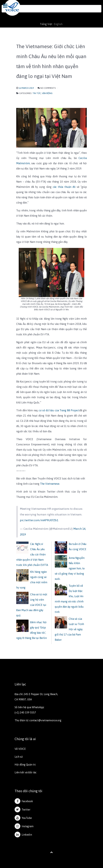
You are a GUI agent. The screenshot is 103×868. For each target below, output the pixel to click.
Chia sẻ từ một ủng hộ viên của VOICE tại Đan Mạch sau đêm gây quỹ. (32, 605)
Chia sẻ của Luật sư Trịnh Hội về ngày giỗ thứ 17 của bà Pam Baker (69, 629)
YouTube (23, 818)
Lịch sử (19, 757)
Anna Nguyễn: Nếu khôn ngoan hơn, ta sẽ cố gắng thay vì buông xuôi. (70, 568)
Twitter (22, 810)
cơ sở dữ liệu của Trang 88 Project (59, 410)
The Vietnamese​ (50, 484)
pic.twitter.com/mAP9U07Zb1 (39, 520)
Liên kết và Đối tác (26, 772)
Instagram (24, 826)
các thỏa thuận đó (64, 187)
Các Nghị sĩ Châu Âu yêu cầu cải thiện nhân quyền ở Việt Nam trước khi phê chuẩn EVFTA (32, 554)
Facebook (24, 801)
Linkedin (23, 835)
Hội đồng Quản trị (25, 765)
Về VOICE (20, 749)
